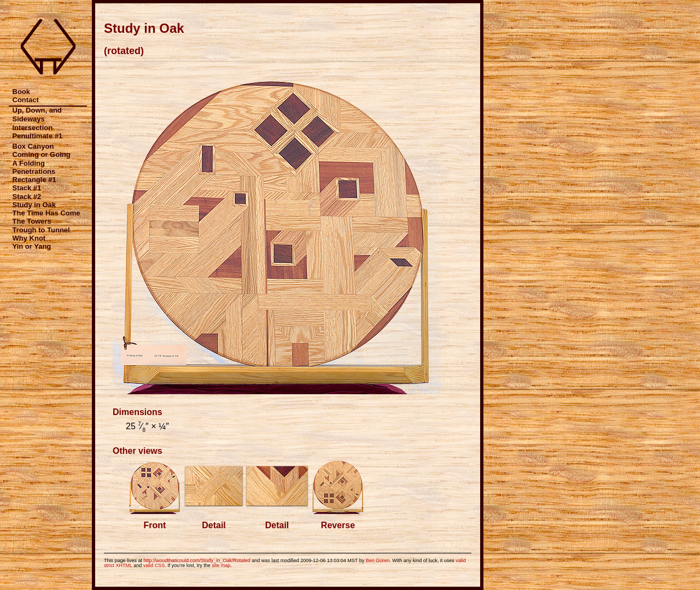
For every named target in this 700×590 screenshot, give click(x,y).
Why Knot (29, 238)
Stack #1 (27, 188)
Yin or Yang (32, 246)
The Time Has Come (46, 213)
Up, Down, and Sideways (37, 115)
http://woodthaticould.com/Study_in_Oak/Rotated (197, 560)
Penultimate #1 (38, 136)
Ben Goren (378, 560)
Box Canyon (33, 146)
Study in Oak (34, 205)
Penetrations (34, 171)
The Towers (32, 221)
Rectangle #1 (34, 180)
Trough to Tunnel (41, 230)
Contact (26, 100)
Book (22, 92)
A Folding (29, 163)
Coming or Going (42, 154)
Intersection (33, 128)
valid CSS (154, 565)
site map (221, 565)
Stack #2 (27, 197)
